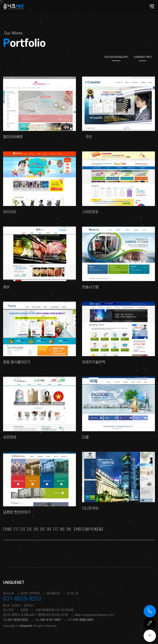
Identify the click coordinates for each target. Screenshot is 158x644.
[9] (69, 529)
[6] (49, 529)
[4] (36, 529)
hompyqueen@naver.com (97, 615)
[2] (23, 529)
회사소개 (8, 593)
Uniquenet (13, 583)
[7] (56, 529)
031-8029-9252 (22, 599)
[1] (16, 529)
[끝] (100, 529)
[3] (29, 529)
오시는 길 (72, 593)
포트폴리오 (53, 593)
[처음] (7, 529)
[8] (62, 529)
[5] (42, 529)
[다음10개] (90, 529)
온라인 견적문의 (30, 593)
